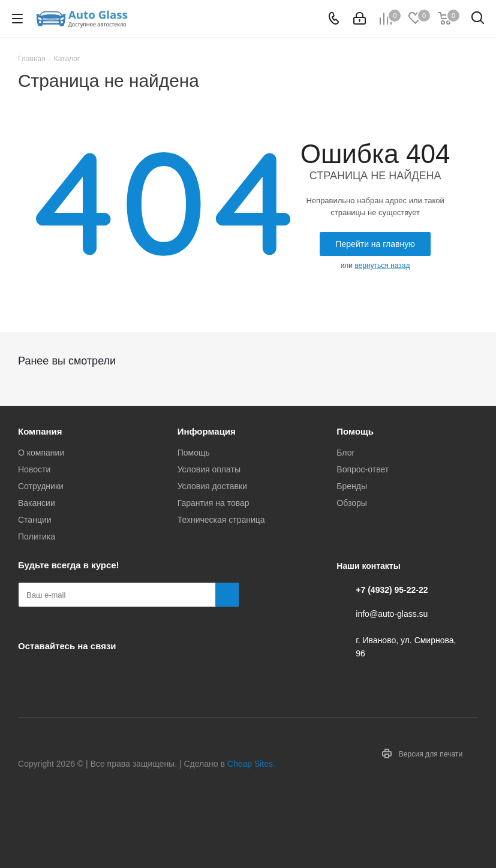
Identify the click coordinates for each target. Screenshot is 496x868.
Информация (207, 431)
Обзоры (352, 503)
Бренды (352, 486)
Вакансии (37, 503)
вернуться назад (382, 266)
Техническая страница (221, 520)
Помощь (194, 453)
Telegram (60, 674)
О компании (41, 453)
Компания (40, 431)
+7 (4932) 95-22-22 (392, 590)
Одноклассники (90, 674)
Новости (34, 469)
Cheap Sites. (251, 764)
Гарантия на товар (214, 503)
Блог (345, 453)
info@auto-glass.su (392, 614)
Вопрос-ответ (363, 469)
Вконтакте (30, 674)
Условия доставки (212, 486)
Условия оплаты (209, 469)
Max (120, 674)
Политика (37, 537)
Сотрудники (41, 486)
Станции (35, 520)
